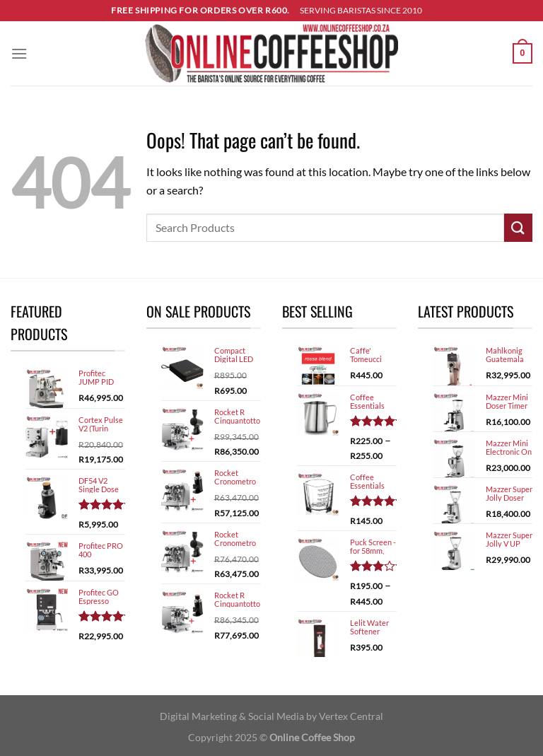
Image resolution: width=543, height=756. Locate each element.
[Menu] (19, 53)
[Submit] (518, 227)
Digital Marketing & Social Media (232, 716)
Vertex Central (351, 716)
